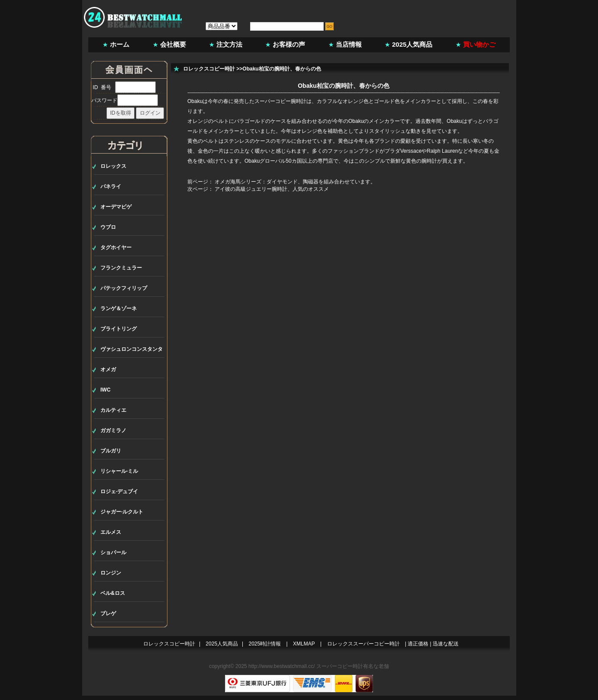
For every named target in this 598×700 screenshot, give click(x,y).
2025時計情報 (265, 644)
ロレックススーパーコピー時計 (363, 644)
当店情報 (349, 44)
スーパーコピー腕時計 (280, 101)
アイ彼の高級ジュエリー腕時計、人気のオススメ (272, 189)
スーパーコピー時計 (340, 666)
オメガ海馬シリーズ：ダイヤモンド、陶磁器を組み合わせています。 (295, 182)
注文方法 (229, 44)
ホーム (120, 44)
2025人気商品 (412, 44)
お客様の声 (289, 44)
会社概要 (173, 44)
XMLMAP (304, 644)
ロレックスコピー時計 (209, 69)
